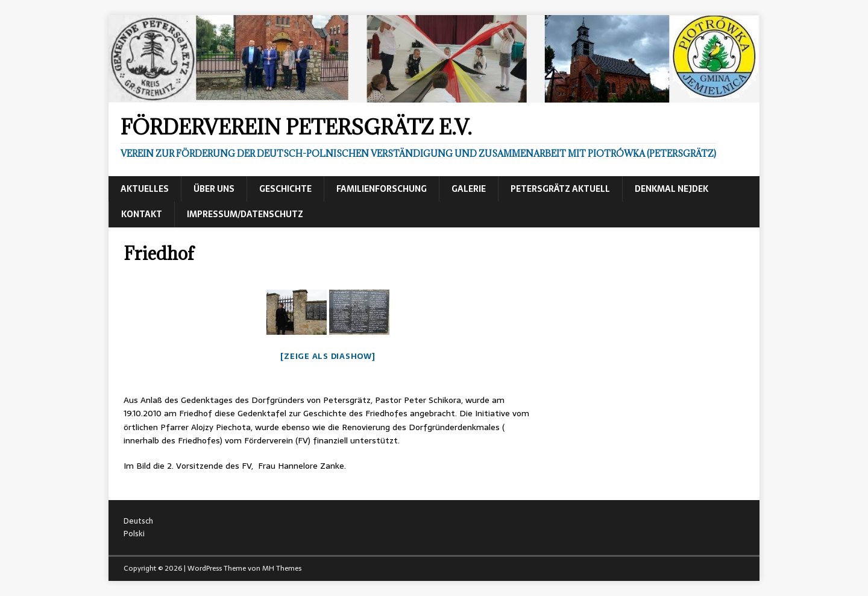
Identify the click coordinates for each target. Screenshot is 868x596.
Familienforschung (382, 189)
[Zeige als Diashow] (328, 356)
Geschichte (285, 189)
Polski (134, 534)
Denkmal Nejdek (671, 189)
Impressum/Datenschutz (245, 214)
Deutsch (138, 521)
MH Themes (282, 568)
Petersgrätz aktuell (560, 189)
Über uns (214, 189)
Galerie (469, 189)
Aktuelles (145, 189)
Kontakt (142, 214)
